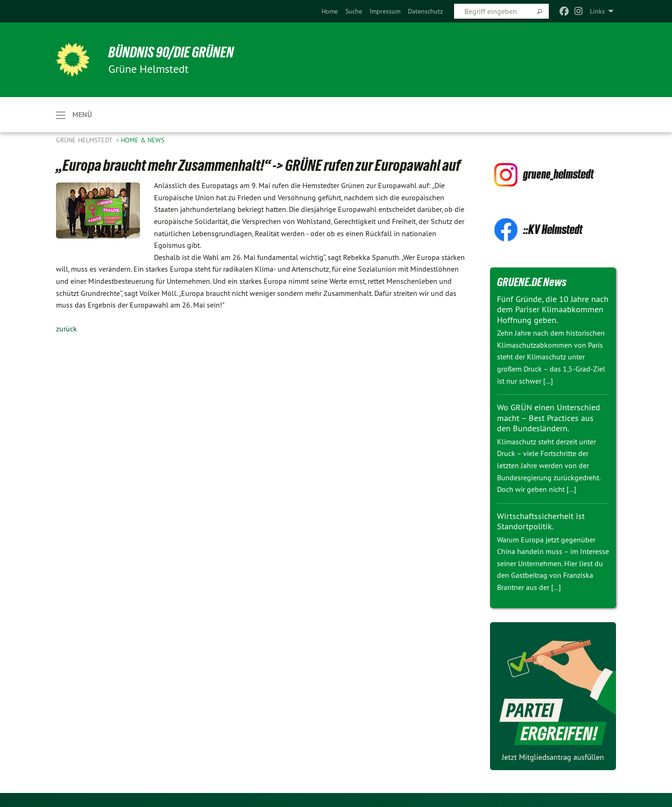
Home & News (143, 140)
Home (330, 11)
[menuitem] (330, 11)
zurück (66, 329)
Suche (354, 11)
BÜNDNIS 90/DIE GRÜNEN (171, 52)
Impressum (385, 11)
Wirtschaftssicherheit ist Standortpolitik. (541, 521)
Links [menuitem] (597, 11)
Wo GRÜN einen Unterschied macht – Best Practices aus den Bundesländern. (549, 418)
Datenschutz (425, 11)
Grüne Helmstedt (85, 140)
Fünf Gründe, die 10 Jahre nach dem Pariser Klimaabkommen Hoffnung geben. (553, 309)
